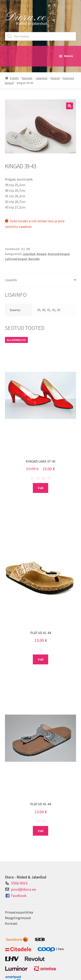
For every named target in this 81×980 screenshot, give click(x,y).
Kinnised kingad (59, 254)
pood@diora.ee (23, 889)
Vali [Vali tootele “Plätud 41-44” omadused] (41, 659)
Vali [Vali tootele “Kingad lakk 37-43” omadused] (41, 488)
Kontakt (11, 923)
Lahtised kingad (16, 259)
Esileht (14, 78)
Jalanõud (41, 78)
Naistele (27, 78)
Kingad (55, 78)
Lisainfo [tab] (11, 280)
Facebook (16, 896)
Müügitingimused (18, 918)
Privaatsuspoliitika (19, 912)
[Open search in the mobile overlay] (41, 36)
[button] (70, 106)
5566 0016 (19, 883)
